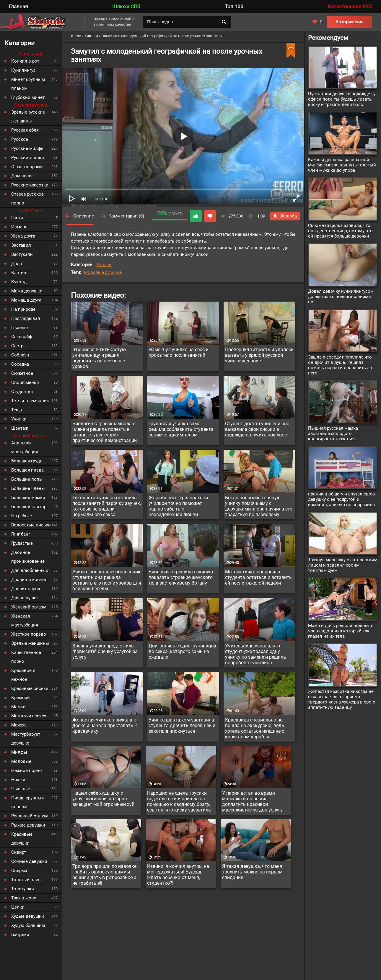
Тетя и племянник (30, 401)
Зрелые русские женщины (28, 117)
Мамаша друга (26, 300)
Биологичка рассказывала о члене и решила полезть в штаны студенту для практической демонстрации (105, 432)
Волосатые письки (31, 525)
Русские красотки (30, 185)
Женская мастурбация (25, 621)
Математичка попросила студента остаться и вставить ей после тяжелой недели (258, 577)
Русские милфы (28, 148)
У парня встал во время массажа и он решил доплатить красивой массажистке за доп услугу (252, 801)
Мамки (18, 707)
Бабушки (20, 935)
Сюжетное (22, 373)
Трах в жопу (24, 898)
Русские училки (28, 158)
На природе (23, 309)
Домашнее (22, 176)
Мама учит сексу (29, 716)
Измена (19, 227)
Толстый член (26, 880)
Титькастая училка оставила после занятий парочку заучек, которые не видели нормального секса (107, 506)
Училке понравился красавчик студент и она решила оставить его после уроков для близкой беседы (107, 580)
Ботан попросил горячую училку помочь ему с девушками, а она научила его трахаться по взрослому (259, 506)
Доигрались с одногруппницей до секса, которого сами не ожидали (182, 651)
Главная (18, 6)
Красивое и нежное (23, 675)
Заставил (21, 245)
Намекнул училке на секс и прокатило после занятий (179, 352)
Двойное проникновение (28, 557)
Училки (104, 265)
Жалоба (285, 216)
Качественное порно (26, 657)
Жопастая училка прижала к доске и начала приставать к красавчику (105, 725)
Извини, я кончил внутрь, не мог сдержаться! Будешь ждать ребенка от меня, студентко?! (178, 875)
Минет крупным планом (28, 84)
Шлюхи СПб (126, 6)
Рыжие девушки (28, 825)
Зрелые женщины (30, 643)
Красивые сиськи (30, 688)
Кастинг (20, 273)
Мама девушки (27, 291)
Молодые (21, 761)
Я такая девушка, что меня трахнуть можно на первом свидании (252, 872)
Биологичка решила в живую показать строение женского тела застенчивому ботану (181, 577)
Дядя (17, 264)
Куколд (19, 282)
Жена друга (23, 236)
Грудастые (22, 543)
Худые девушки (28, 916)
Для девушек (25, 598)
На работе (22, 516)
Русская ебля (25, 130)
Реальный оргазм (30, 816)
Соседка (20, 364)
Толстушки (23, 889)
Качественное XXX (350, 6)
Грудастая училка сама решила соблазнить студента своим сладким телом (181, 429)
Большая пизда (27, 470)
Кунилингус (23, 70)
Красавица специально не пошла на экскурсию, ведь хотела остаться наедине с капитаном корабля (255, 728)
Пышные (21, 789)
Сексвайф (22, 337)
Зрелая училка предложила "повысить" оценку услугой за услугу (105, 651)
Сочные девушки (29, 861)
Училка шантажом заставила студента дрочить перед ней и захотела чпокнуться (182, 725)
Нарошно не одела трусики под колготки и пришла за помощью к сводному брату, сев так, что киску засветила (179, 801)
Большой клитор (29, 507)
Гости (17, 218)
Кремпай (21, 698)
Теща (17, 410)
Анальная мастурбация (25, 447)
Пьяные (19, 328)
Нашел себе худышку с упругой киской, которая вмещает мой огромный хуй (103, 799)
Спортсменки (25, 382)
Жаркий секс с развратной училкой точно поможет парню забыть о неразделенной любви (178, 506)
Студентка (22, 392)
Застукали (22, 254)
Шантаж (20, 428)
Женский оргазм (29, 607)
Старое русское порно (27, 199)
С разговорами (27, 167)
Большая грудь (27, 461)
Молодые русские (103, 272)
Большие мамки (28, 498)
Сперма (19, 871)
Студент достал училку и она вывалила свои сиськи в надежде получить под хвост (257, 429)
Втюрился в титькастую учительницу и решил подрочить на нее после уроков (99, 358)
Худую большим (28, 925)
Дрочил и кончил (29, 580)
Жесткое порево (29, 634)
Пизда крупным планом (28, 802)
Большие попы (27, 479)
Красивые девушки (22, 839)
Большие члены (28, 488)
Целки (18, 907)
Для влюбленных (30, 570)
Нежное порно (27, 770)
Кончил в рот (25, 61)
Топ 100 (234, 6)
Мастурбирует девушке (26, 739)
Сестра (18, 346)
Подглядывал (26, 318)
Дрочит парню (26, 589)
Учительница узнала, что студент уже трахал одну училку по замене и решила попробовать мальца (255, 654)
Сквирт (19, 852)
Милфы (19, 752)
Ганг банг (21, 534)
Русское (20, 139)
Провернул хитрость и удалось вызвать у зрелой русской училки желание (259, 355)
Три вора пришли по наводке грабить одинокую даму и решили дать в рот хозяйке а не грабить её (104, 875)
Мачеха (19, 725)
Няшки (18, 780)
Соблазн (20, 355)
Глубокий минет (28, 97)
